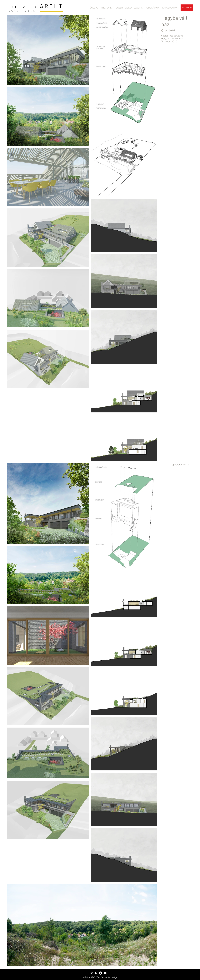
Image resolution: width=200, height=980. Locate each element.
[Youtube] (105, 973)
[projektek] (170, 31)
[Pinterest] (101, 973)
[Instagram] (92, 973)
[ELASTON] (187, 8)
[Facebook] (96, 973)
